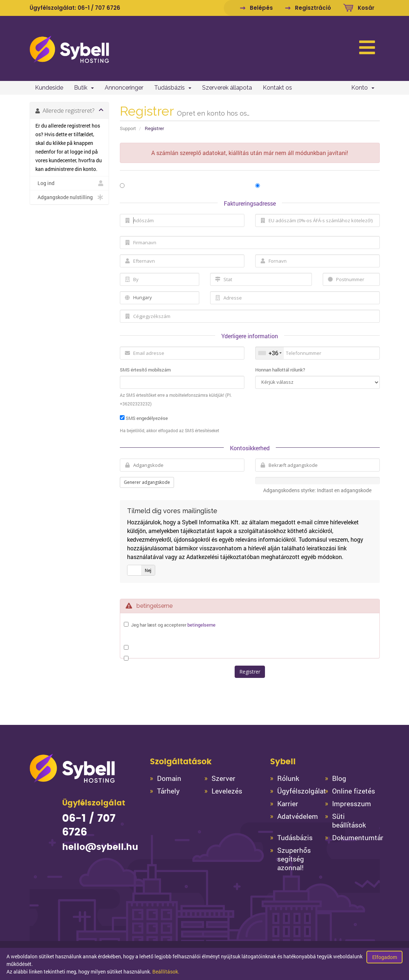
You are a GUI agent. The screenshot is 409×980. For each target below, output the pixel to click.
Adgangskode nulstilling (69, 197)
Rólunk (288, 778)
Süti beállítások (349, 821)
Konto (363, 88)
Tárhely (168, 791)
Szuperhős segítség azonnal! (294, 859)
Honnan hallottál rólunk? (280, 370)
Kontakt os (277, 88)
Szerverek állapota (227, 88)
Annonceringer (124, 88)
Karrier (288, 804)
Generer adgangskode (147, 482)
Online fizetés (354, 791)
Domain (169, 778)
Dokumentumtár (356, 838)
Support (128, 128)
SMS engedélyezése (144, 418)
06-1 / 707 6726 (99, 8)
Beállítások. (166, 972)
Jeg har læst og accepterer (173, 625)
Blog (339, 778)
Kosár (366, 8)
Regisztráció (313, 8)
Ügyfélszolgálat (301, 791)
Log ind (69, 183)
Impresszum (352, 804)
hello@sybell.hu (100, 847)
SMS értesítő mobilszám (145, 370)
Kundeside (49, 88)
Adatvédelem (298, 816)
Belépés (261, 8)
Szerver (223, 778)
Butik (84, 88)
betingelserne (201, 625)
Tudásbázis (173, 88)
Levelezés (227, 791)
